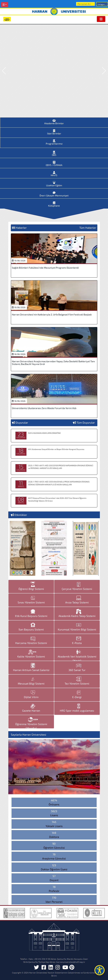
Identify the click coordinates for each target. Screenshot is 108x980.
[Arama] (85, 4)
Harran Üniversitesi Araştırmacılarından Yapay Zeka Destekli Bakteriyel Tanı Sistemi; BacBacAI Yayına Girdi (53, 363)
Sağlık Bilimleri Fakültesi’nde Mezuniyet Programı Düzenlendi (45, 268)
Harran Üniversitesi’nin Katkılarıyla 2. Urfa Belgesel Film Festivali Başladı (52, 314)
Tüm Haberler (88, 228)
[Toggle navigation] (101, 19)
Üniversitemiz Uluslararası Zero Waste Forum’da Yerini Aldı (44, 408)
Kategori (101, 4)
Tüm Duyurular (86, 422)
